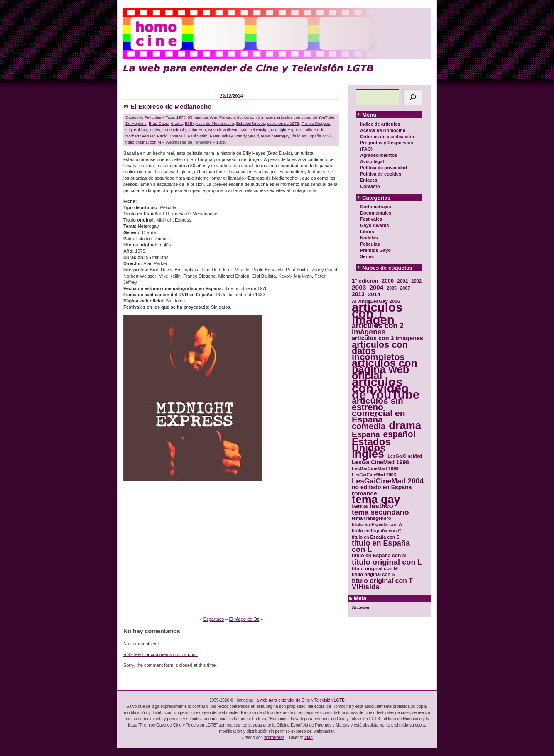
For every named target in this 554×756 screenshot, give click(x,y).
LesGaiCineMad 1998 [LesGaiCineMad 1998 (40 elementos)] (380, 462)
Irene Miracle (174, 130)
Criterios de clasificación (387, 137)
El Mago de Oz (244, 619)
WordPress (274, 738)
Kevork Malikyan (223, 130)
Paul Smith (198, 136)
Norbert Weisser (140, 136)
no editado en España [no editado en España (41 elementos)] (382, 487)
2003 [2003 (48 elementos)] (359, 287)
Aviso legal (372, 161)
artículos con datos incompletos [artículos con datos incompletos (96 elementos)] (380, 351)
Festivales (371, 219)
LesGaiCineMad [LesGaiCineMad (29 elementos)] (405, 456)
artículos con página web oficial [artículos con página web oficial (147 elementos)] (385, 369)
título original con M (143, 142)
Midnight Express (287, 130)
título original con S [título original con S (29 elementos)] (373, 574)
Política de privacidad (384, 168)
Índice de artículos (380, 124)
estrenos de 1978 (283, 123)
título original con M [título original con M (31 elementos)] (375, 568)
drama (177, 123)
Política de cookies (381, 174)
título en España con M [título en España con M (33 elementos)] (379, 556)
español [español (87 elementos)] (399, 434)
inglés (155, 130)
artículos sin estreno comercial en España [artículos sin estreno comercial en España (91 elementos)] (379, 410)
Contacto (370, 186)
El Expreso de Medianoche (171, 106)
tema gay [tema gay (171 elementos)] (376, 500)
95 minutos (198, 117)
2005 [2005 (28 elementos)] (392, 288)
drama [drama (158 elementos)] (405, 426)
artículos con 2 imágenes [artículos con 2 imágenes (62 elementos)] (378, 329)
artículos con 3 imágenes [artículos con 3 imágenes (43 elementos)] (387, 338)
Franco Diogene (316, 123)
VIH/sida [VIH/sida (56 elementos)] (366, 587)
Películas (370, 244)
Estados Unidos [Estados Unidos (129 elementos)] (371, 445)
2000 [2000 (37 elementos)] (388, 281)
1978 (181, 117)
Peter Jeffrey (221, 136)
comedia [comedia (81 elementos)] (369, 426)
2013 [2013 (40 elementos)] (358, 294)
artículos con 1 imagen (254, 117)
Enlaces (369, 180)
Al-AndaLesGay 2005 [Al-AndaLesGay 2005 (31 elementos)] (376, 301)
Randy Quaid (247, 136)
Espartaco (214, 619)
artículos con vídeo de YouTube (306, 117)
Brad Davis (159, 123)
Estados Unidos (251, 123)
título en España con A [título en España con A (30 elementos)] (377, 524)
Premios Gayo (375, 250)
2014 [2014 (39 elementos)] (374, 294)
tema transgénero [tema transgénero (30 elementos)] (371, 518)
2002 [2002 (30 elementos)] (416, 281)
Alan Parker (221, 117)
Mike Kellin (315, 130)
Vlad (309, 738)
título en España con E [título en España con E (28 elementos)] (375, 537)
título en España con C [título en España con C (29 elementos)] (376, 531)
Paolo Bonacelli (171, 136)
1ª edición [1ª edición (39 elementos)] (365, 281)
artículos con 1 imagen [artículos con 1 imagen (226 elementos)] (377, 313)
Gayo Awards (375, 225)
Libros (367, 232)
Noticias (369, 238)
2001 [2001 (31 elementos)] (402, 281)
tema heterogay (275, 136)
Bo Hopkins (136, 123)
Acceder (361, 607)
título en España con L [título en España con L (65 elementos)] (381, 546)
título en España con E (312, 136)
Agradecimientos (379, 155)
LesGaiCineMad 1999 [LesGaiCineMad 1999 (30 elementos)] (375, 468)
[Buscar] (413, 97)
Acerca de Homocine (383, 130)
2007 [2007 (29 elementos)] (405, 288)
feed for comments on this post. (161, 655)
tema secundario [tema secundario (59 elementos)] (380, 512)
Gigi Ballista (136, 130)
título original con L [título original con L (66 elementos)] (387, 562)
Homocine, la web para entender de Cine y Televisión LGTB (290, 700)
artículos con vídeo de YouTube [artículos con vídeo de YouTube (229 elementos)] (386, 388)
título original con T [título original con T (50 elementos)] (382, 581)
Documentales (376, 213)
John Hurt (197, 130)
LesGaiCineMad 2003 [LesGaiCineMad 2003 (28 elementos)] (374, 475)
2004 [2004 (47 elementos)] (376, 287)
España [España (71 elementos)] (366, 434)
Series (367, 256)
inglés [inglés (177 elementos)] (368, 454)
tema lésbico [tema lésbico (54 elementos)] (373, 506)
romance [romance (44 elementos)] (364, 494)
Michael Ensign (255, 130)
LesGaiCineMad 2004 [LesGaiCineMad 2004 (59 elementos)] (388, 481)
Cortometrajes (376, 207)
